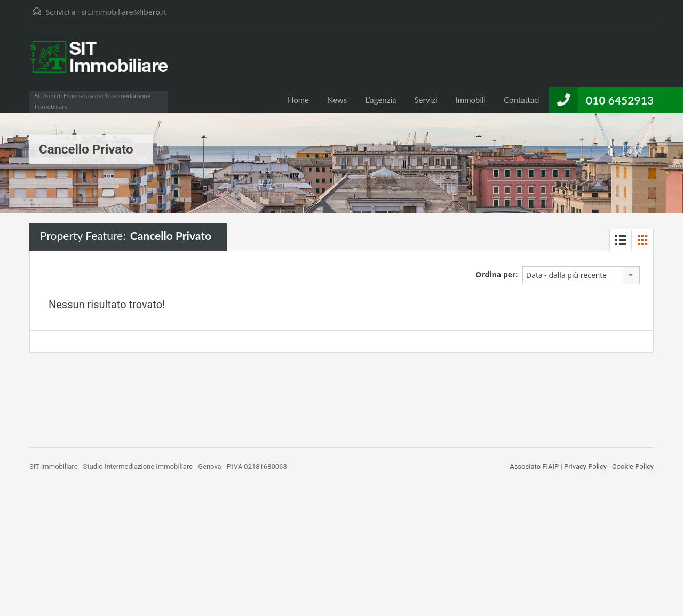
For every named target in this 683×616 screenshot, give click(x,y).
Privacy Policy (585, 466)
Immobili (471, 100)
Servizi (426, 100)
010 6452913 (620, 100)
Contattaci (522, 100)
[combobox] (581, 275)
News (337, 100)
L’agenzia (380, 100)
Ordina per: (497, 274)
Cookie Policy (633, 466)
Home (298, 100)
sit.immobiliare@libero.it (124, 12)
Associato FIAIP (534, 466)
